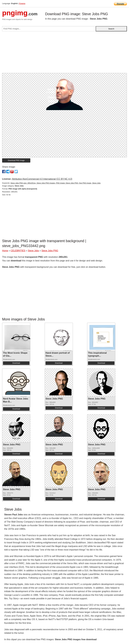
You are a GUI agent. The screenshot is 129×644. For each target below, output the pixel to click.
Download (16, 363)
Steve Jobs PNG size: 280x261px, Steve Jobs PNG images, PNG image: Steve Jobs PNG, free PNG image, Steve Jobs (55, 183)
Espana (22, 3)
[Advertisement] (64, 53)
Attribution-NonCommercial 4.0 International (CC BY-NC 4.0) (42, 179)
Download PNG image (16, 160)
